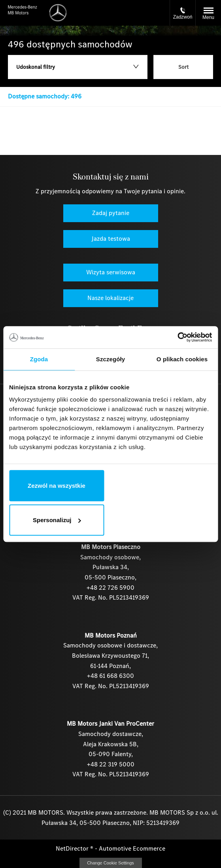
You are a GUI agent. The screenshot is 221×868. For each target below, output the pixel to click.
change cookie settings (111, 863)
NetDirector (73, 848)
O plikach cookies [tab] (182, 359)
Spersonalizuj (57, 520)
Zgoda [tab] (39, 359)
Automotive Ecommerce (132, 848)
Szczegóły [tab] (110, 359)
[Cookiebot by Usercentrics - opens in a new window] (177, 337)
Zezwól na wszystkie (57, 486)
